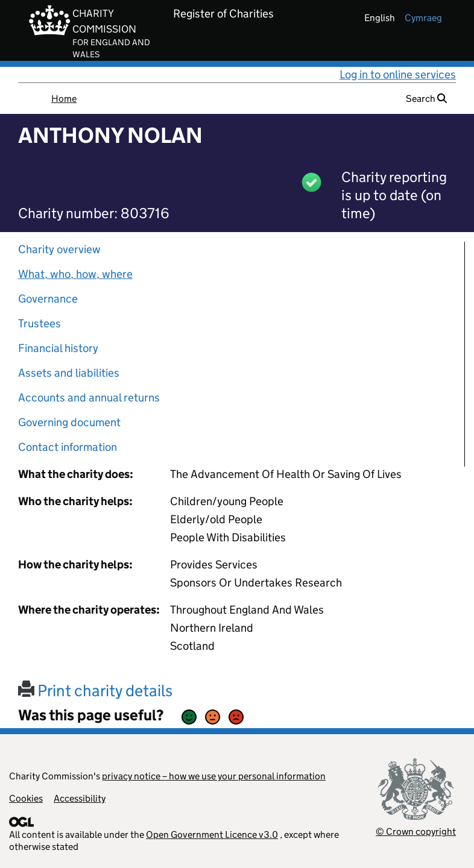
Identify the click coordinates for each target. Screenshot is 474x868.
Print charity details (95, 690)
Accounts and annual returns (89, 398)
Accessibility (80, 798)
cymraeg (423, 18)
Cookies (26, 798)
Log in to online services (398, 74)
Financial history (58, 348)
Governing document (69, 422)
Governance (48, 299)
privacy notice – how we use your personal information (214, 776)
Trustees (39, 323)
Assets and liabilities (69, 373)
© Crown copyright (416, 832)
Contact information (68, 447)
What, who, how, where (75, 274)
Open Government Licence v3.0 (212, 835)
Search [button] (426, 99)
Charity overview (59, 249)
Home (64, 99)
